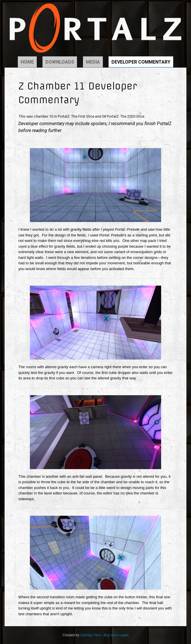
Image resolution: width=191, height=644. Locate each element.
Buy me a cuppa (116, 635)
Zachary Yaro (91, 635)
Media (93, 62)
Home (27, 62)
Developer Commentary (141, 62)
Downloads (60, 62)
